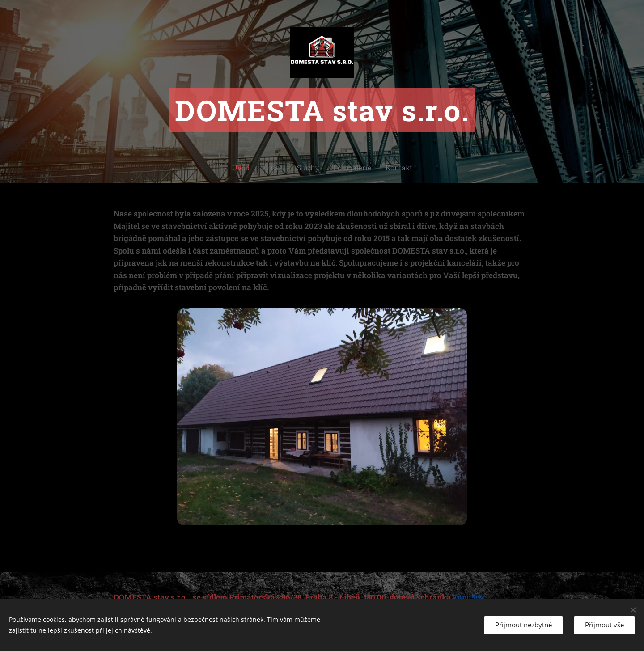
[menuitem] (251, 168)
